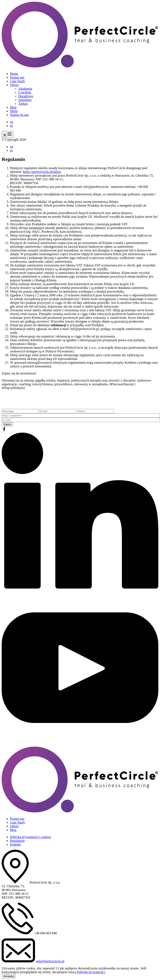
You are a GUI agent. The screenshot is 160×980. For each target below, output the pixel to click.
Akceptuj (9, 976)
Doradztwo (26, 96)
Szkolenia (25, 100)
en (12, 122)
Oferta (14, 85)
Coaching (25, 92)
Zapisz (7, 424)
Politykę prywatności (91, 972)
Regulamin (17, 841)
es (11, 126)
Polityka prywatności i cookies (31, 837)
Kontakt (15, 844)
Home (14, 74)
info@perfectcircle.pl (50, 961)
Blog (13, 107)
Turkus (23, 104)
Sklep (14, 111)
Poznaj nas (17, 77)
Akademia (25, 89)
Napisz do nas (19, 115)
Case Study (17, 81)
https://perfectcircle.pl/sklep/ (42, 172)
